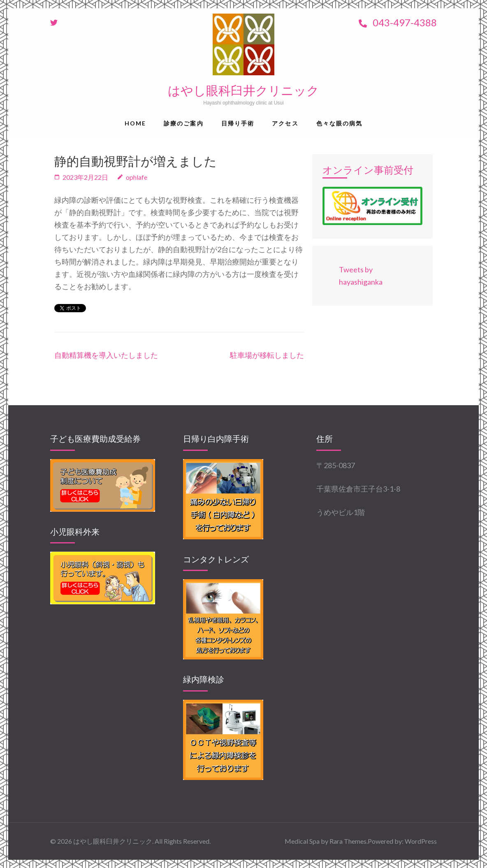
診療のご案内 (184, 123)
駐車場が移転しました (267, 355)
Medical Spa (302, 841)
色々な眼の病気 (340, 123)
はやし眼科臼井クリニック (243, 91)
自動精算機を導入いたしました (106, 355)
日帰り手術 (238, 123)
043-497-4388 (398, 22)
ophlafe (137, 177)
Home (135, 123)
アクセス (285, 123)
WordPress (421, 841)
